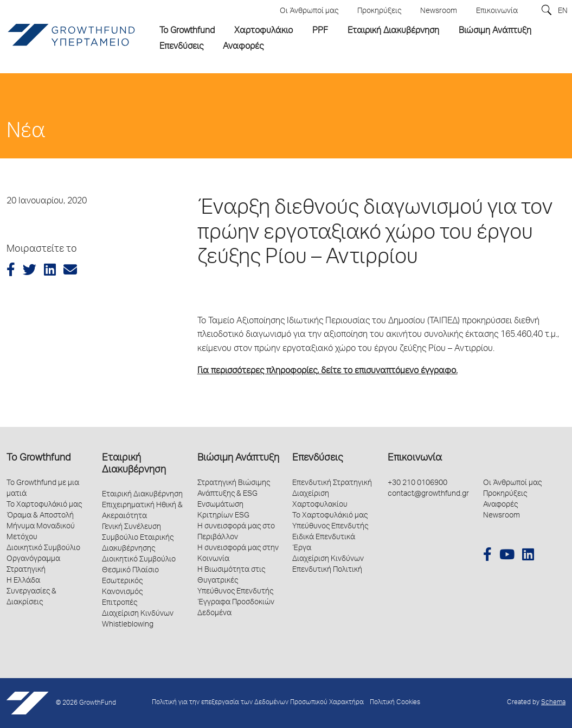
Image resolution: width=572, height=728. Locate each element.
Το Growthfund (38, 458)
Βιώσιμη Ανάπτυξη (238, 458)
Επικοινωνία (415, 458)
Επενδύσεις (317, 458)
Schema (553, 703)
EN (563, 11)
